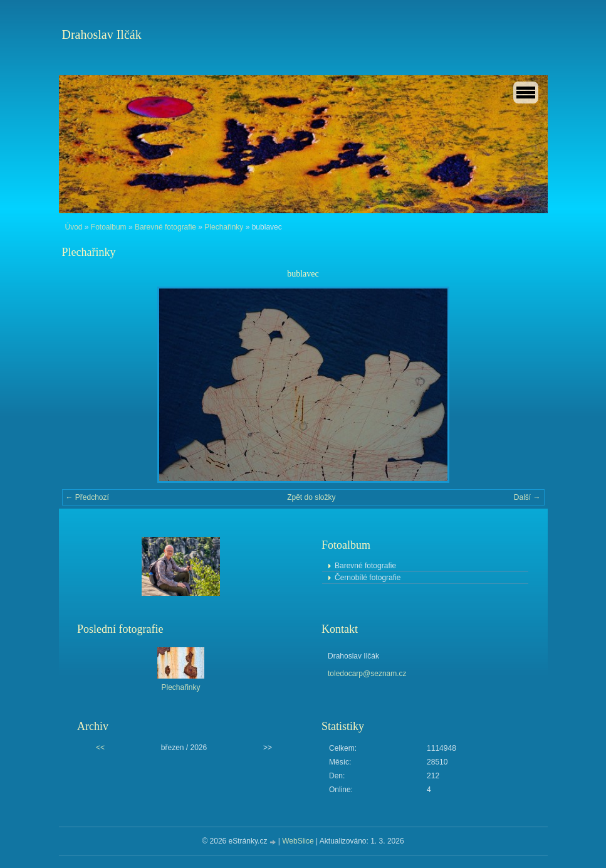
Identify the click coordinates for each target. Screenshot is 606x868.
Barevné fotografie (165, 227)
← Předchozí (87, 497)
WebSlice (298, 841)
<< (100, 748)
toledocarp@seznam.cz (367, 674)
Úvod (74, 227)
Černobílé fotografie (368, 578)
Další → (527, 497)
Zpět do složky (311, 497)
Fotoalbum (109, 227)
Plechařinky (224, 227)
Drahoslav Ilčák (102, 34)
